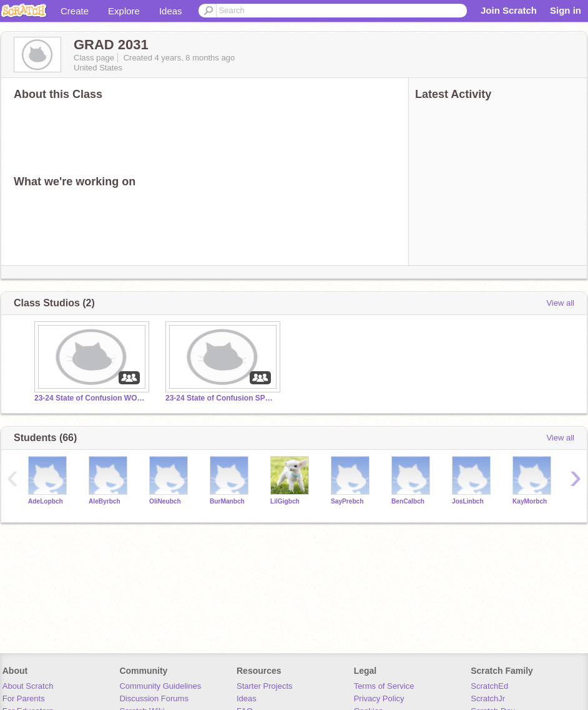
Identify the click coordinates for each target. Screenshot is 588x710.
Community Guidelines (160, 686)
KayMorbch (530, 501)
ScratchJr (488, 698)
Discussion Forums (154, 698)
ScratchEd (489, 686)
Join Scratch (509, 10)
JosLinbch (468, 501)
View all (560, 303)
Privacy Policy (379, 698)
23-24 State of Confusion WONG (91, 398)
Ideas (171, 11)
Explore (124, 11)
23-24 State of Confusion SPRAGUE (222, 398)
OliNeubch (165, 501)
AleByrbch (105, 501)
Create (75, 11)
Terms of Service (384, 686)
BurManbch (227, 501)
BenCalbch (408, 501)
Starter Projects (265, 686)
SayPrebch (347, 501)
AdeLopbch (46, 501)
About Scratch (28, 686)
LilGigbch (285, 501)
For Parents (24, 698)
